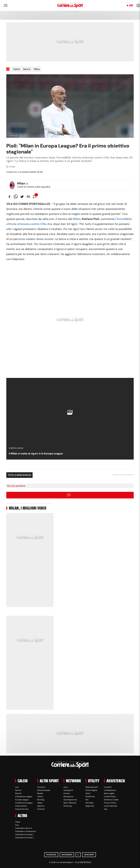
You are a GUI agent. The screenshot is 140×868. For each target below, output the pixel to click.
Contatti (108, 787)
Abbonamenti (92, 787)
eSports (41, 806)
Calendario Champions (25, 831)
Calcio (17, 69)
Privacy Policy (110, 803)
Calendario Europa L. (24, 834)
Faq (106, 809)
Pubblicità (90, 797)
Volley (40, 803)
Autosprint (68, 790)
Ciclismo (41, 809)
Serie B (18, 793)
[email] (28, 197)
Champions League (24, 797)
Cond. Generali (111, 806)
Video (18, 822)
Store (88, 793)
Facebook (51, 855)
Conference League (24, 803)
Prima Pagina (91, 790)
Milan (37, 69)
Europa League (22, 800)
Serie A (27, 69)
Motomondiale (44, 790)
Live (131, 5)
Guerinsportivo (70, 800)
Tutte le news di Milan (19, 475)
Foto (17, 825)
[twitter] (22, 197)
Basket (40, 793)
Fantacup (68, 806)
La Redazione (110, 790)
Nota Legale (109, 793)
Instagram (67, 855)
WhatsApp (89, 855)
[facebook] (9, 197)
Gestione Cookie (111, 800)
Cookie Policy (110, 797)
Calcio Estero (21, 806)
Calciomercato (22, 809)
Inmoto (67, 793)
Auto (66, 787)
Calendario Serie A (23, 828)
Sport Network (70, 803)
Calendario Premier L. (25, 838)
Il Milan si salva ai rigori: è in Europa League (36, 454)
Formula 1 (41, 787)
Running (41, 800)
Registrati (90, 806)
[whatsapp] (16, 197)
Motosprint (68, 797)
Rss (87, 800)
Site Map (89, 803)
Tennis (40, 797)
